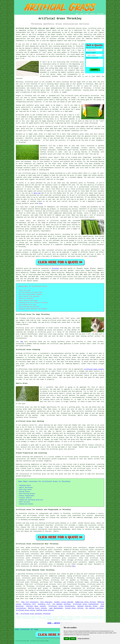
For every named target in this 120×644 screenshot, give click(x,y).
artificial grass (95, 28)
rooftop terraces (47, 152)
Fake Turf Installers (30, 602)
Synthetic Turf (29, 604)
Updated (36, 629)
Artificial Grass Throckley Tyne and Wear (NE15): (36, 28)
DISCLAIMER (100, 14)
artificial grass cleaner (94, 369)
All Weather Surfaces (62, 604)
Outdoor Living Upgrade (64, 602)
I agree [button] (67, 639)
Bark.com (37, 193)
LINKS (82, 14)
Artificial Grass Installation (86, 604)
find (22, 548)
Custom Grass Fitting (74, 608)
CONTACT (93, 14)
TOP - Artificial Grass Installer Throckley (33, 614)
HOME (77, 14)
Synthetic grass (22, 268)
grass (50, 52)
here (41, 203)
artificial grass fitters (63, 277)
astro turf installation (67, 584)
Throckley (55, 268)
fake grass (57, 566)
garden (99, 138)
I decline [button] (73, 639)
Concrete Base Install (36, 606)
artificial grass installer (45, 574)
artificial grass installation (72, 279)
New (32, 629)
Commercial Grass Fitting (85, 602)
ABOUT (87, 14)
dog (22, 342)
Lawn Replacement (56, 608)
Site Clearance (46, 602)
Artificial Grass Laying (25, 610)
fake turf (29, 584)
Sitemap (17, 629)
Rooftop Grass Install (37, 608)
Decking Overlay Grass (87, 606)
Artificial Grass (25, 629)
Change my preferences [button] (83, 639)
